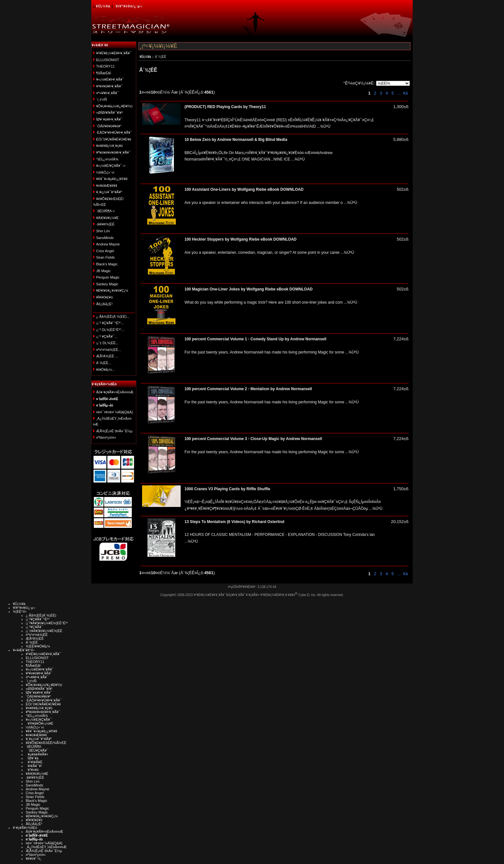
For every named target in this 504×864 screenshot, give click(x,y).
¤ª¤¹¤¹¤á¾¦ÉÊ (37, 635)
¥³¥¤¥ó (32, 770)
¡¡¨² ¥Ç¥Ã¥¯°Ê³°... (110, 323)
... (398, 93)
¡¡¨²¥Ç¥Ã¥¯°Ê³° (38, 619)
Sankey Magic (107, 284)
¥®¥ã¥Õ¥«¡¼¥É (40, 723)
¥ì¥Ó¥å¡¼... (105, 370)
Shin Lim (103, 231)
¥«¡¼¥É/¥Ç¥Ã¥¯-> (111, 166)
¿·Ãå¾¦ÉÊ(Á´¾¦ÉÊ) (41, 615)
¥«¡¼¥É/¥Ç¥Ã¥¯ (39, 720)
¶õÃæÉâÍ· (104, 73)
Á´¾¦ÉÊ (32, 642)
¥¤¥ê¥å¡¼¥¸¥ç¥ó (109, 146)
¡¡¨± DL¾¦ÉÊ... (107, 343)
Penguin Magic (108, 277)
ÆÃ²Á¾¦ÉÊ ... (107, 356)
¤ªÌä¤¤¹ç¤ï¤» (106, 437)
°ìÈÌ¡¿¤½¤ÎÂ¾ (107, 159)
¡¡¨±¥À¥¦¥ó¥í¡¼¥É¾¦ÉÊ (44, 631)
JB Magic (103, 271)
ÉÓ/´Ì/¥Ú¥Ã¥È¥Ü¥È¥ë (114, 139)
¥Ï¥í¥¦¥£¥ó (104, 297)
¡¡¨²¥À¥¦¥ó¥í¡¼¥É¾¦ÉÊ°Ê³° (47, 623)
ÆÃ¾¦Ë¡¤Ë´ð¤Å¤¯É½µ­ (114, 431)
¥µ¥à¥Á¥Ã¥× (37, 754)
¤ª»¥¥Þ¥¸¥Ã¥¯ (108, 93)
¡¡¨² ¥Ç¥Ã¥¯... (107, 336)
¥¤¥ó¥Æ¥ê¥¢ (107, 186)
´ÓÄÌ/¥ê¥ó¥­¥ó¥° (109, 126)
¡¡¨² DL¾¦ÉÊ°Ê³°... (110, 330)
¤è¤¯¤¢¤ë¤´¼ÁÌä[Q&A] (114, 412)
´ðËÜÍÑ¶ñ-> (105, 211)
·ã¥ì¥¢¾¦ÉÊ (105, 224)
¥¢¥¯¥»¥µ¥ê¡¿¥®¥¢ (112, 179)
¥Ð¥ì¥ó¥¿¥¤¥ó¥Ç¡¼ (112, 290)
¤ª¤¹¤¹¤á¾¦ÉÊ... (109, 350)
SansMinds (105, 238)
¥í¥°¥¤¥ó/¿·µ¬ (129, 6)
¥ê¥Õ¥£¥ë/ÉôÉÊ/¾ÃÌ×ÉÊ (46, 743)
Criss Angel (105, 251)
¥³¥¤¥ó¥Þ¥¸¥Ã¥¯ (109, 86)
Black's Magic (107, 264)
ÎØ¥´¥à (32, 758)
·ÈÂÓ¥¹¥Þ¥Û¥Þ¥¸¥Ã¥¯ (114, 133)
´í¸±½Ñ (102, 99)
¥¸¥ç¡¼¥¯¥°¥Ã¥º (109, 192)
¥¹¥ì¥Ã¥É (34, 762)
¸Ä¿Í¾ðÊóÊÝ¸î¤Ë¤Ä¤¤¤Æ (46, 847)
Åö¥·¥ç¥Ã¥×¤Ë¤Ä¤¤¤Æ (115, 392)
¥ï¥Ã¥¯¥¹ (34, 766)
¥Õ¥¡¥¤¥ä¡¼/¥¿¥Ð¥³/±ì (114, 106)
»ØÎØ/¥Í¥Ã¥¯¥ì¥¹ (109, 113)
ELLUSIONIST (108, 60)
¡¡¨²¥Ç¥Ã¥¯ (34, 627)
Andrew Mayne (108, 244)
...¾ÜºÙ (323, 126)
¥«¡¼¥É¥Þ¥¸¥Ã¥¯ (110, 79)
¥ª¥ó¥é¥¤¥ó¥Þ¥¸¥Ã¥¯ (113, 152)
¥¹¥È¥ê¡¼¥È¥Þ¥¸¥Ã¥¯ (114, 53)
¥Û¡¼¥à (103, 6)
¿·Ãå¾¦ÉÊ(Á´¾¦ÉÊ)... (113, 317)
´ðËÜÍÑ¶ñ (33, 747)
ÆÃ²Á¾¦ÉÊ (35, 639)
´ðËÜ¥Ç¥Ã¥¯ (37, 750)
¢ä (405, 93)
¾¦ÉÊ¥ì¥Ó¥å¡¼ (38, 646)
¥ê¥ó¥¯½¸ (34, 859)
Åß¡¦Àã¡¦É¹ (104, 304)
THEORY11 (105, 66)
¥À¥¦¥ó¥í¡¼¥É (107, 218)
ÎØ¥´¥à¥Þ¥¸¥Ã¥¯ (109, 119)
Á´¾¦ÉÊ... (104, 363)
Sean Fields (105, 257)
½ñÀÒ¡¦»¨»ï (105, 172)
